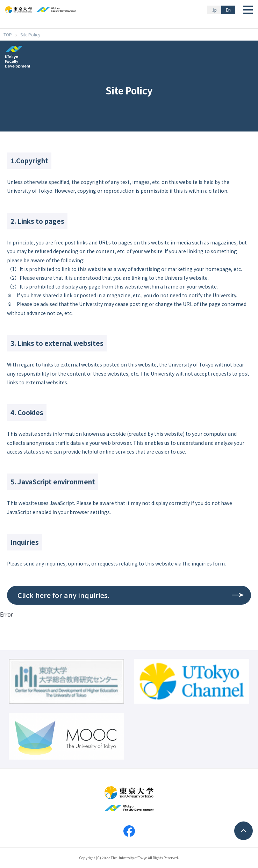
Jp (214, 10)
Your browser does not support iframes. (129, 739)
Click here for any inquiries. (63, 595)
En (228, 10)
